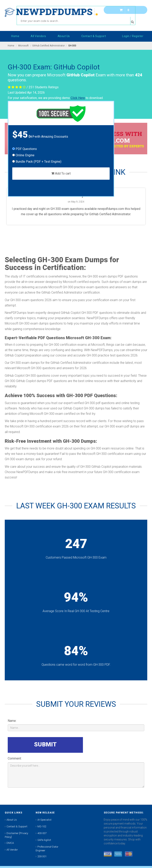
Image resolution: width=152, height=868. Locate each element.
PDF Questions (25, 149)
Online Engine (23, 155)
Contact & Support (17, 826)
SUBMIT (45, 744)
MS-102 (42, 826)
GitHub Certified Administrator (48, 46)
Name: (12, 721)
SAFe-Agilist (44, 840)
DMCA (10, 843)
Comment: (15, 758)
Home (11, 46)
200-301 (42, 856)
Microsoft (23, 46)
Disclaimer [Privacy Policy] (16, 835)
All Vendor (12, 850)
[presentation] (114, 745)
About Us (12, 820)
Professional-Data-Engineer (47, 849)
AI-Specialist (44, 820)
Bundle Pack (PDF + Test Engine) (37, 162)
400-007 (42, 833)
